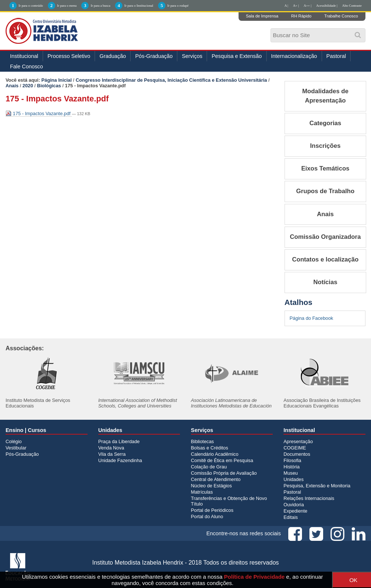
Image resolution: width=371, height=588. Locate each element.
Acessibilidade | (327, 6)
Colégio (14, 441)
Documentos (297, 454)
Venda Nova (111, 448)
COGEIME (295, 448)
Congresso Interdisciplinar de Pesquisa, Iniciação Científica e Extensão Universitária (171, 80)
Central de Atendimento (216, 479)
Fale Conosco (27, 66)
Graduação (113, 56)
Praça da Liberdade (119, 441)
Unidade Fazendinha (120, 460)
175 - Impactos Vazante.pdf (39, 113)
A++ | (308, 6)
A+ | (296, 6)
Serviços (192, 56)
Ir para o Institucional (139, 6)
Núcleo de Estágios (211, 486)
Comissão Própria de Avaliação (224, 473)
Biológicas (49, 86)
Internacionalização (294, 56)
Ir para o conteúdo (31, 6)
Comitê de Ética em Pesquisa (222, 460)
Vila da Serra (112, 454)
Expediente (295, 511)
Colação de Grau (209, 467)
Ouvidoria (294, 505)
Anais (12, 86)
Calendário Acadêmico (215, 454)
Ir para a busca (100, 6)
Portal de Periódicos (212, 510)
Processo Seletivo (69, 56)
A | (286, 6)
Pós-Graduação (154, 56)
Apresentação (298, 441)
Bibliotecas (203, 441)
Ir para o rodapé (178, 6)
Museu (290, 473)
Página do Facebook (311, 318)
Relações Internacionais (309, 498)
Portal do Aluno (207, 516)
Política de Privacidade (254, 577)
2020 (28, 86)
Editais (290, 517)
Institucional (24, 56)
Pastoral (336, 56)
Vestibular (16, 448)
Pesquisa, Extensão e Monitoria (317, 486)
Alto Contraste (352, 6)
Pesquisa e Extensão (237, 56)
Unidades (293, 479)
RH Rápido (301, 16)
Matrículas (202, 492)
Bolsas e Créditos (210, 448)
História (291, 467)
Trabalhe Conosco (341, 16)
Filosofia (292, 460)
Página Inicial (57, 80)
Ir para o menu (67, 6)
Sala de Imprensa (262, 16)
